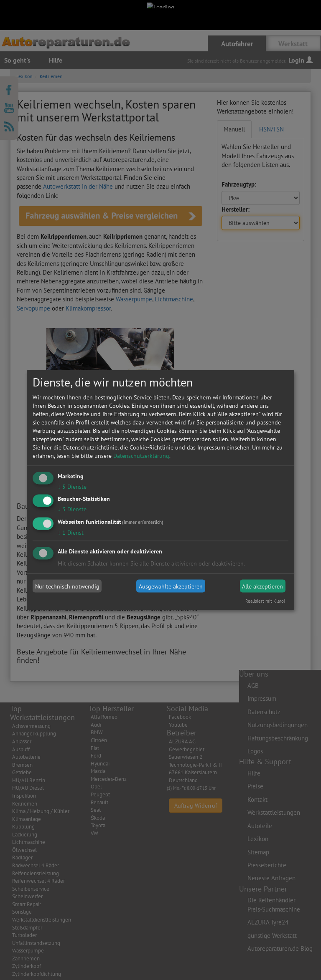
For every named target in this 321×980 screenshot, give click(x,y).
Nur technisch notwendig (67, 586)
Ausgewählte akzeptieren (171, 586)
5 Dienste (72, 486)
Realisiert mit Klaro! (265, 601)
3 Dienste (72, 509)
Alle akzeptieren (262, 586)
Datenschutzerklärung (141, 455)
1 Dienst (71, 533)
